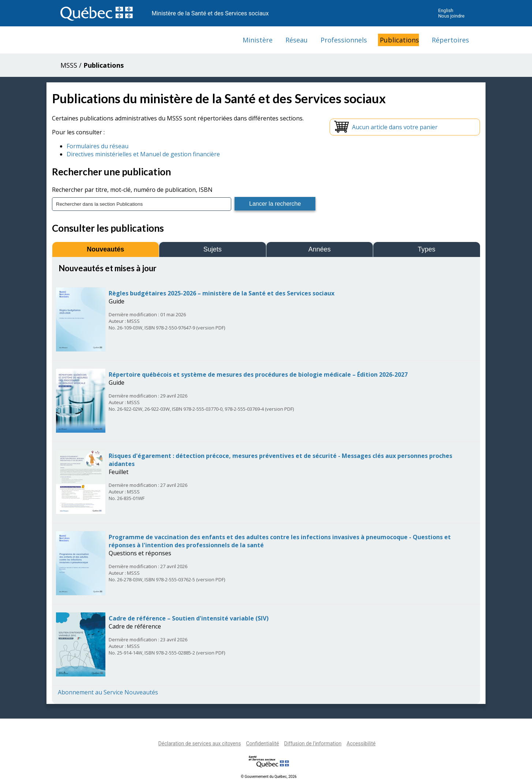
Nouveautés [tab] (105, 249)
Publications (399, 40)
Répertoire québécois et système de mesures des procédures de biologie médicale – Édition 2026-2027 (258, 374)
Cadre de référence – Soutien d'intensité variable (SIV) (189, 618)
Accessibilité (361, 743)
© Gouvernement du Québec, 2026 (269, 777)
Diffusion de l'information (313, 743)
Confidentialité (262, 743)
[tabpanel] (266, 480)
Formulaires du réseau (98, 146)
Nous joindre (451, 16)
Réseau (297, 40)
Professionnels (344, 40)
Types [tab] (427, 249)
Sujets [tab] (213, 249)
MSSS (69, 65)
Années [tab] (320, 249)
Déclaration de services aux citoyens (200, 743)
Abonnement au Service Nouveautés (108, 692)
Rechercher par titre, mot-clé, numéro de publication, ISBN (132, 190)
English (445, 10)
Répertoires (450, 40)
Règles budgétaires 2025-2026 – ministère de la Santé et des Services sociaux (222, 293)
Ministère (258, 40)
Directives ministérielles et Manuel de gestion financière (143, 154)
